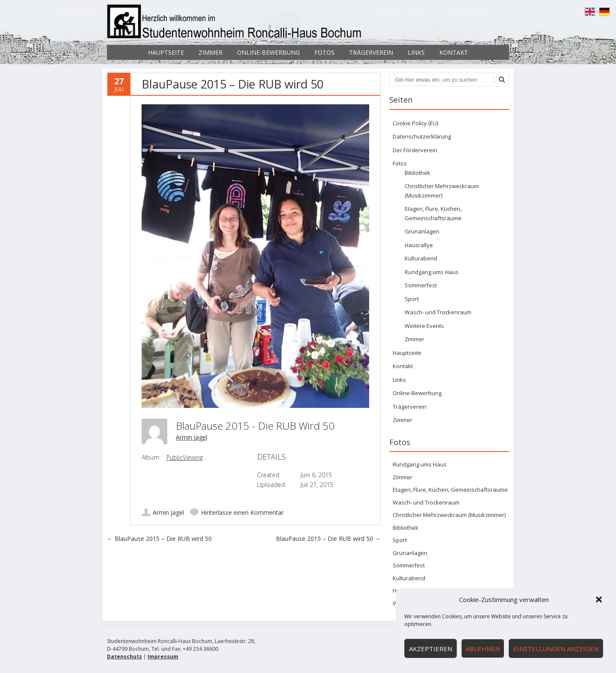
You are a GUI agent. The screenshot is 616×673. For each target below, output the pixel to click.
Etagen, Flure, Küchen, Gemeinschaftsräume (450, 490)
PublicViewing (185, 457)
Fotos (324, 52)
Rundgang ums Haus (432, 272)
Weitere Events (424, 326)
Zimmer (210, 52)
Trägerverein (371, 52)
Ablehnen (483, 649)
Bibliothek (418, 173)
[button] (599, 599)
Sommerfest (421, 285)
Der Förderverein (415, 150)
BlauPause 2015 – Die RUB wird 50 (159, 539)
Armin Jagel (191, 437)
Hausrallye (419, 245)
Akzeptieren (431, 649)
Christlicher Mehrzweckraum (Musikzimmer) (449, 515)
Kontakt (454, 52)
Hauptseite (166, 52)
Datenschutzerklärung (422, 136)
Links (416, 52)
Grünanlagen (422, 231)
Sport (412, 299)
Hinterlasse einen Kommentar (242, 512)
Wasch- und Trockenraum (438, 312)
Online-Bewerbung (268, 52)
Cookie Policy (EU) (415, 123)
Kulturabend (421, 258)
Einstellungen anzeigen (556, 649)
